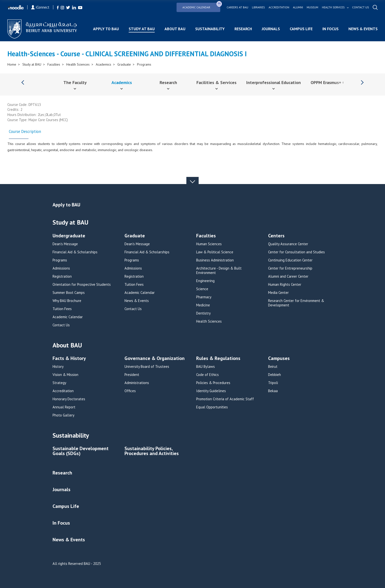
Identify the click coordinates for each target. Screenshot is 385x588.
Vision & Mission (65, 375)
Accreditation (279, 7)
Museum (312, 7)
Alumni (298, 7)
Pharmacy (204, 297)
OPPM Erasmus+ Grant (332, 82)
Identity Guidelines (211, 391)
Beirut (273, 367)
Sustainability (210, 29)
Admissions (61, 268)
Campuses (279, 359)
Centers (276, 236)
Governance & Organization (155, 359)
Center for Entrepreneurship (290, 268)
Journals (271, 29)
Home (12, 64)
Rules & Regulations (218, 359)
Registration (62, 276)
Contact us (361, 7)
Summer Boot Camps (69, 293)
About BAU (175, 29)
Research (243, 29)
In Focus (330, 29)
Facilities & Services (216, 82)
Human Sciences (209, 244)
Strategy (59, 383)
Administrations (137, 383)
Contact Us (61, 325)
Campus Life (301, 29)
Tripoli (273, 383)
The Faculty (75, 82)
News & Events (363, 29)
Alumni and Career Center (288, 276)
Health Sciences (78, 64)
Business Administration (215, 260)
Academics (103, 64)
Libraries (258, 7)
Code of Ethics (207, 375)
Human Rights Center (285, 285)
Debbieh (275, 375)
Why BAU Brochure (67, 301)
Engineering (205, 281)
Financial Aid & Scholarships (75, 252)
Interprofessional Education (274, 82)
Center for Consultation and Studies (296, 252)
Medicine (203, 305)
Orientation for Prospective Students (82, 285)
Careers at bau (237, 7)
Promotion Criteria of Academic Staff (225, 399)
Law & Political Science (215, 252)
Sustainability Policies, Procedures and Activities (152, 451)
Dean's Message (65, 244)
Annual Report (64, 407)
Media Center (278, 293)
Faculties (54, 64)
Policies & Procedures (213, 383)
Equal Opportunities (212, 407)
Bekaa (273, 391)
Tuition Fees (62, 309)
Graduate (124, 64)
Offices (130, 391)
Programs (144, 64)
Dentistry (203, 313)
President (132, 375)
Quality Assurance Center (288, 244)
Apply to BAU (106, 29)
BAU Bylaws (206, 367)
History (58, 367)
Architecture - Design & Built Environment (219, 271)
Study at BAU (142, 29)
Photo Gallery (63, 415)
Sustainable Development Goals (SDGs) (81, 451)
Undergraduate (69, 236)
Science (202, 289)
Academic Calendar (201, 6)
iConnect (40, 7)
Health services (333, 7)
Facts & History (69, 359)
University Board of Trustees (147, 367)
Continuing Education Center (290, 260)
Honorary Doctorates (69, 399)
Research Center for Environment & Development (296, 303)
